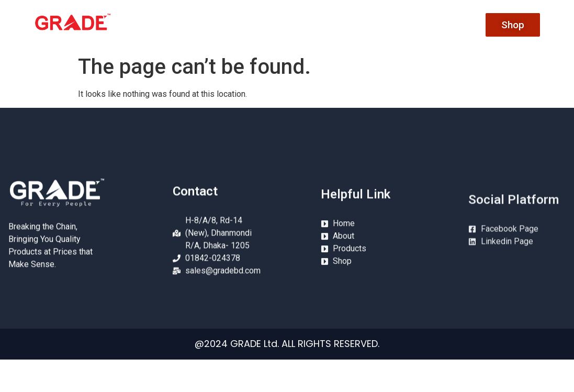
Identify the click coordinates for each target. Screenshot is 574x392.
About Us (316, 25)
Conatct (425, 25)
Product (371, 25)
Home (266, 25)
